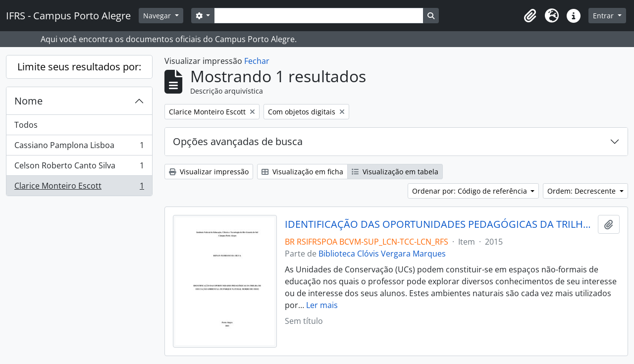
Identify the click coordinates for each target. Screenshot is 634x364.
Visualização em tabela (395, 172)
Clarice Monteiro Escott (79, 188)
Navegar (158, 16)
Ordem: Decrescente (582, 191)
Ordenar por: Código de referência (471, 191)
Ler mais (322, 305)
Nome (28, 101)
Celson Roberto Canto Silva (79, 168)
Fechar (257, 61)
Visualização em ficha (302, 172)
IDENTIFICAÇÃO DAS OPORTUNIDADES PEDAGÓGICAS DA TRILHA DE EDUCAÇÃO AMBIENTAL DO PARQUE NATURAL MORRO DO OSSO (440, 224)
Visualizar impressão (209, 172)
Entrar (604, 16)
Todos (26, 125)
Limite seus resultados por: (79, 67)
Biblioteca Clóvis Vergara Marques (382, 254)
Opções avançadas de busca (238, 141)
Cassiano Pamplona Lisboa (79, 147)
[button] (530, 16)
